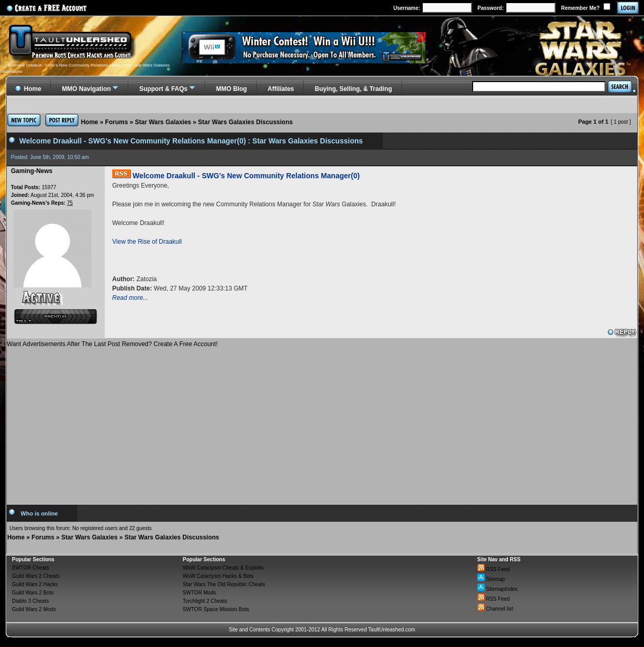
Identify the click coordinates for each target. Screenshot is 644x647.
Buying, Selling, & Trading (353, 89)
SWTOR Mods (199, 593)
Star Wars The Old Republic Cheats (224, 584)
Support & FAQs (163, 89)
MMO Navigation (86, 89)
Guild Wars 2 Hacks (35, 584)
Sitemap (491, 579)
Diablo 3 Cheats (30, 601)
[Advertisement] (322, 422)
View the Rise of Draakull (147, 242)
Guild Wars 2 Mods (34, 609)
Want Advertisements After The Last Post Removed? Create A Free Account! (112, 344)
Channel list (495, 609)
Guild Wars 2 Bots (33, 593)
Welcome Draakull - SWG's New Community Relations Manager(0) (246, 176)
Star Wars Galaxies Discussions (245, 122)
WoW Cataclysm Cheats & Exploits (223, 568)
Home (90, 122)
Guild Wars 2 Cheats (36, 576)
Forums (116, 122)
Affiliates (281, 89)
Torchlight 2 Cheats (205, 601)
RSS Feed (494, 569)
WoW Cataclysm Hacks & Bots (218, 576)
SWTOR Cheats (31, 568)
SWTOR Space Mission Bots (216, 609)
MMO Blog (231, 89)
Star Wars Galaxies (163, 122)
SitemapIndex (498, 589)
